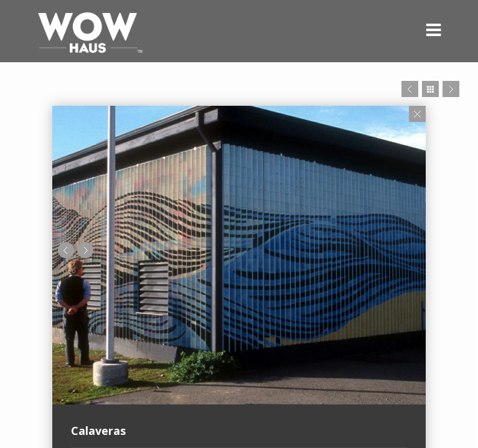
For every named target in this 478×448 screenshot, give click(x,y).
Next (451, 89)
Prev (410, 89)
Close (417, 114)
